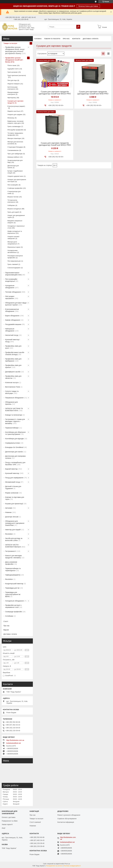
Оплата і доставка (9, 817)
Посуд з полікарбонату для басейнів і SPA (15, 464)
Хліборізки (11, 205)
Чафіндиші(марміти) (13, 575)
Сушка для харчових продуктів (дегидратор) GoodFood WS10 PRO (55, 93)
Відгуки (6, 630)
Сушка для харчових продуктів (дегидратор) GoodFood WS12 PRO (55, 144)
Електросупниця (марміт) (16, 106)
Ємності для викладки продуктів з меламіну (13, 557)
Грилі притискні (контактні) (17, 75)
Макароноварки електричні (13, 93)
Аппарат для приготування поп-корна (17, 181)
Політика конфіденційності (72, 866)
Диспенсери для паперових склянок (15, 457)
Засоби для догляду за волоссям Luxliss (14, 539)
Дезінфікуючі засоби (13, 372)
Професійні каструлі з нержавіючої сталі (13, 606)
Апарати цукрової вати (15, 176)
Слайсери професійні (15, 188)
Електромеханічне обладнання (12, 310)
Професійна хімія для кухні (13, 347)
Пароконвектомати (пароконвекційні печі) (13, 274)
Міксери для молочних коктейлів (15, 143)
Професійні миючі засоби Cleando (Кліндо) (15, 353)
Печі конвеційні (13, 185)
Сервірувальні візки (13, 443)
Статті (6, 621)
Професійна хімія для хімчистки (13, 377)
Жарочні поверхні (14, 84)
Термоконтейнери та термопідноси (13, 569)
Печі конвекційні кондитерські (11, 280)
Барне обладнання (12, 316)
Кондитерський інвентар (14, 584)
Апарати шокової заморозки (13, 238)
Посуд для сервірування (14, 478)
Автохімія (9, 508)
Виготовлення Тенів (13, 387)
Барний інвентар (11, 469)
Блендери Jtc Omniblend (14, 447)
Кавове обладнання (13, 320)
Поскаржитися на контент (54, 866)
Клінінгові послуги (12, 383)
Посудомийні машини (13, 324)
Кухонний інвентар (12, 473)
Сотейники (9, 616)
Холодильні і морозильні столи (16, 227)
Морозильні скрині (14, 247)
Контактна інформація (66, 822)
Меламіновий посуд (13, 482)
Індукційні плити (13, 69)
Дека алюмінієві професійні (11, 563)
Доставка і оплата (91, 39)
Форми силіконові (12, 493)
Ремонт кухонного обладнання (69, 815)
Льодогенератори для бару (15, 161)
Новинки (8, 512)
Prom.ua (67, 864)
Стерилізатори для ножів (14, 192)
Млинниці (11, 118)
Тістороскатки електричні (12, 201)
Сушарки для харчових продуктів (15, 102)
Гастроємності (10, 551)
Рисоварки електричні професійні (15, 257)
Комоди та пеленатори (14, 415)
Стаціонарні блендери (15, 147)
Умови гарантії (7, 824)
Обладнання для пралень (11, 403)
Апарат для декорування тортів (16, 216)
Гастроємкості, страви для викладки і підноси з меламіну (15, 421)
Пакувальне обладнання (14, 398)
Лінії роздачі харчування (10, 297)
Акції (3, 828)
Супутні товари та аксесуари (12, 392)
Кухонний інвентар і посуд (13, 341)
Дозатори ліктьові (12, 517)
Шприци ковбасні (13, 157)
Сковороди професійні (14, 612)
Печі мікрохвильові (14, 261)
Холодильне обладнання (10, 287)
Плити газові (12, 65)
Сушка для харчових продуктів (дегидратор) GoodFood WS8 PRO (93, 93)
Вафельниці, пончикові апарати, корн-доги (15, 122)
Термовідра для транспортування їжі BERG (13, 594)
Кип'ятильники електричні (12, 88)
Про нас (66, 39)
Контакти (76, 39)
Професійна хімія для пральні (13, 366)
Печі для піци (12, 80)
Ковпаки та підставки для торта (15, 498)
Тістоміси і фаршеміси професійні (15, 134)
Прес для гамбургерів (15, 154)
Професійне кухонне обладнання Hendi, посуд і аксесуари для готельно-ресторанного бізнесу (15, 50)
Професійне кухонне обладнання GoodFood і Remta (14, 60)
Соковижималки (13, 150)
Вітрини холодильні (14, 209)
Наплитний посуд (12, 335)
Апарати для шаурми (15, 115)
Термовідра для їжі (12, 588)
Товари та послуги (52, 39)
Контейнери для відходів (14, 439)
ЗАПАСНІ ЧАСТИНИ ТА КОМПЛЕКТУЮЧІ (14, 410)
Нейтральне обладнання (10, 330)
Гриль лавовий (13, 264)
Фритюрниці (12, 98)
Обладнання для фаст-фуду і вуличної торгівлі (16, 304)
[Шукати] (78, 27)
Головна (38, 39)
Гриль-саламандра (14, 126)
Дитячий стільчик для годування (13, 487)
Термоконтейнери (12, 428)
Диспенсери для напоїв (13, 167)
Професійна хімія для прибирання (13, 360)
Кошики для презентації (14, 504)
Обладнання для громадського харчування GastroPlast (15, 523)
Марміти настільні (14, 111)
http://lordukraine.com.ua (15, 740)
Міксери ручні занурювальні (12, 243)
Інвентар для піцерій (13, 530)
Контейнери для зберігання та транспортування (15, 433)
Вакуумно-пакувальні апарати (15, 222)
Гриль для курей (13, 212)
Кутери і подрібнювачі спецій (15, 172)
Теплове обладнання (13, 292)
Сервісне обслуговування (67, 819)
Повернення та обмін (10, 821)
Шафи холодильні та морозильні (15, 232)
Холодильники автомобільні (13, 251)
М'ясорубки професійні (15, 130)
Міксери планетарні (14, 138)
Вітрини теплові (13, 197)
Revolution (9, 534)
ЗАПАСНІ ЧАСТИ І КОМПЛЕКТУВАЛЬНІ (13, 546)
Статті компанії (35, 822)
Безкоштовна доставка (88, 6)
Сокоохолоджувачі (14, 268)
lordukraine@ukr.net (14, 743)
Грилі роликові (13, 72)
